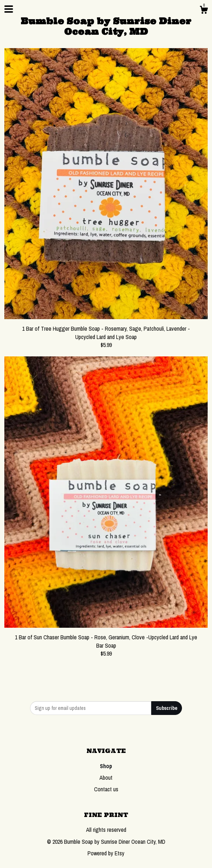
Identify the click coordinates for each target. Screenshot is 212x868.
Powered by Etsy (106, 853)
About (106, 778)
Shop (106, 766)
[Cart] (204, 11)
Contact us (106, 789)
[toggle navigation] (9, 9)
